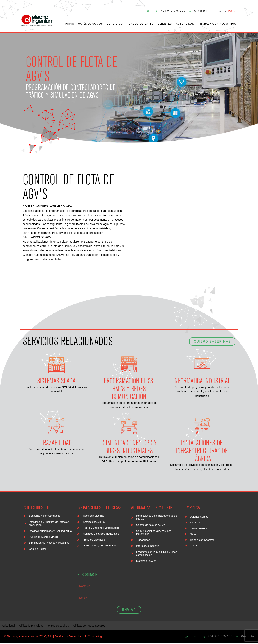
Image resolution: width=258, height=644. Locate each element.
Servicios (116, 24)
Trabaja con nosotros (217, 24)
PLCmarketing (93, 637)
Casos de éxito (141, 24)
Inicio (70, 24)
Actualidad (185, 24)
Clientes (165, 24)
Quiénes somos (91, 24)
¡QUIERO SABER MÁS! (212, 340)
